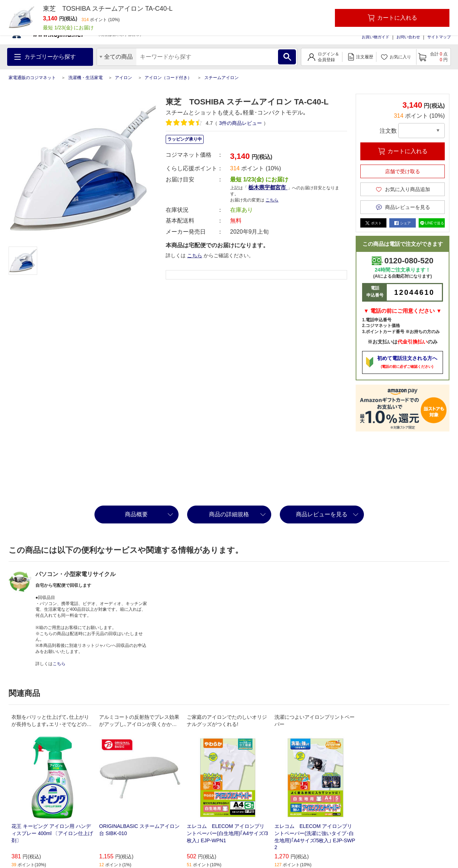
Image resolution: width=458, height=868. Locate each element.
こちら (272, 200)
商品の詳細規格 (229, 514)
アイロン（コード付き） (168, 78)
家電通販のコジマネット (32, 78)
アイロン (123, 78)
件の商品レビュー (240, 123)
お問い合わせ (408, 37)
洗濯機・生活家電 (86, 78)
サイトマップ (439, 37)
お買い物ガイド (376, 37)
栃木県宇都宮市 (268, 187)
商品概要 (136, 514)
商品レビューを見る (322, 514)
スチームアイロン (221, 78)
